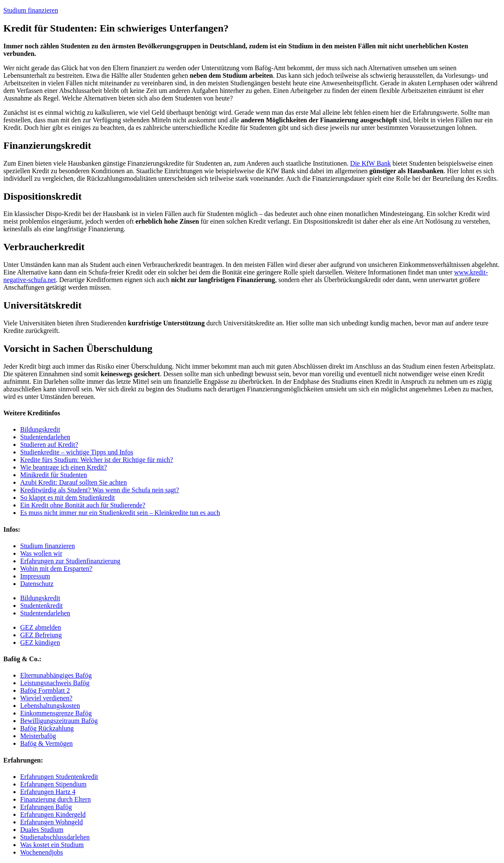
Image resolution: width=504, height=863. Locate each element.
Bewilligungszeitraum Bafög (59, 721)
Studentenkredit (41, 606)
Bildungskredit (40, 429)
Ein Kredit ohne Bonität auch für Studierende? (83, 505)
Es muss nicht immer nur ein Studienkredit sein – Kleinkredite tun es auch (120, 513)
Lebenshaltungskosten (50, 706)
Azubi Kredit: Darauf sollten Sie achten (74, 482)
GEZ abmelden (41, 627)
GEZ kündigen (40, 643)
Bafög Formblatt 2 (45, 690)
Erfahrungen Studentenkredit (59, 777)
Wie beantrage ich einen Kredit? (63, 467)
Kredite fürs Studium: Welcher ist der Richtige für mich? (97, 460)
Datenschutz (37, 584)
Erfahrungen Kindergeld (53, 814)
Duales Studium (42, 830)
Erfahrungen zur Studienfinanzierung (70, 561)
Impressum (35, 576)
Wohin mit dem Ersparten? (56, 569)
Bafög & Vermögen (46, 743)
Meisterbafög (38, 736)
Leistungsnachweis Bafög (55, 683)
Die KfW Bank (371, 163)
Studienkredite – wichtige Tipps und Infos (77, 452)
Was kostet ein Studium (52, 845)
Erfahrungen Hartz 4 (48, 792)
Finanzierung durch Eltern (55, 799)
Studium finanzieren (31, 10)
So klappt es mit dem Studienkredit (67, 497)
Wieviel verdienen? (46, 698)
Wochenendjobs (42, 852)
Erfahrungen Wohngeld (51, 822)
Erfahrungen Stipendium (53, 784)
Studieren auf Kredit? (49, 445)
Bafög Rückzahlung (47, 728)
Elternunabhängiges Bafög (56, 675)
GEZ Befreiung (41, 635)
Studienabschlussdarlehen (55, 837)
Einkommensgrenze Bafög (56, 713)
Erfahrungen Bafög (46, 807)
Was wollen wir (41, 553)
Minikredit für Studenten (54, 475)
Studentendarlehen (45, 437)
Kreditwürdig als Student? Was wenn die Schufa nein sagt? (100, 490)
